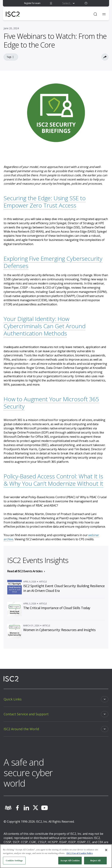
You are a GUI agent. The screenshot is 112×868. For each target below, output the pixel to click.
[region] (56, 856)
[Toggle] (56, 699)
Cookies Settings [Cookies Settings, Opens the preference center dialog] (14, 860)
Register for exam (32, 3)
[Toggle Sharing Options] (105, 57)
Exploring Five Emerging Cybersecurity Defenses (53, 262)
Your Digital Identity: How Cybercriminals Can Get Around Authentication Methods (44, 326)
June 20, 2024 (11, 28)
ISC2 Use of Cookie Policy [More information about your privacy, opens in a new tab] (80, 853)
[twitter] (35, 808)
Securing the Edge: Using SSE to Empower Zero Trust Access (45, 202)
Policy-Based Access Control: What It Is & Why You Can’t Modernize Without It (53, 480)
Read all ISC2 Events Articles (25, 571)
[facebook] (17, 808)
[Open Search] (95, 14)
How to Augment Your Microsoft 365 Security (51, 403)
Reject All (95, 860)
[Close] (106, 850)
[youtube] (44, 808)
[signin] (51, 3)
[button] (86, 3)
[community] (8, 808)
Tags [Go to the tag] (11, 57)
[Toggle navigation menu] (104, 14)
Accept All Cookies (70, 860)
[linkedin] (26, 808)
